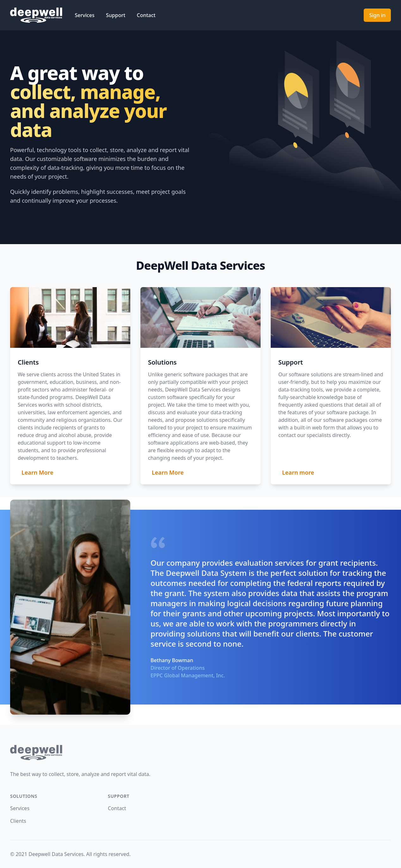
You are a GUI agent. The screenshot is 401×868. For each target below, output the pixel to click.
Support (116, 15)
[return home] (200, 753)
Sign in (377, 15)
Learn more (298, 472)
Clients (18, 821)
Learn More (37, 472)
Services (85, 15)
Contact (146, 15)
